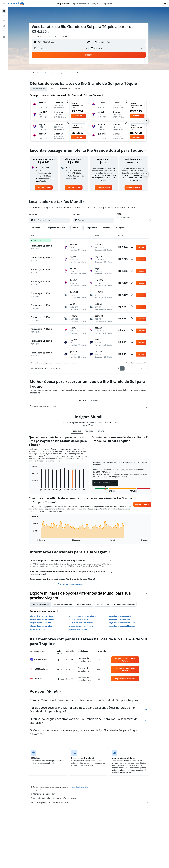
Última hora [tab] (65, 89)
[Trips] (4, 37)
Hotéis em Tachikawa (78, 629)
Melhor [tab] (53, 89)
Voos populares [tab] (103, 604)
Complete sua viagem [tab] (40, 604)
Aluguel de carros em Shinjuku (43, 619)
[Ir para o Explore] (4, 31)
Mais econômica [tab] (38, 89)
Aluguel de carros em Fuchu (120, 616)
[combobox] (38, 36)
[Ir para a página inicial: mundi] (16, 4)
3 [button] (132, 368)
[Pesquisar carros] (4, 21)
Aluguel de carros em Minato (42, 626)
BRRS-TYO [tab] (77, 431)
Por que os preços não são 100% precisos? (90, 802)
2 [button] (127, 368)
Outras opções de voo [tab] (63, 604)
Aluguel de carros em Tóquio (42, 616)
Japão (37, 73)
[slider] (149, 221)
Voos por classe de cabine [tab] (124, 604)
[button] (4, 4)
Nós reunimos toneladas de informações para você (90, 798)
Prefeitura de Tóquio (48, 73)
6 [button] (142, 368)
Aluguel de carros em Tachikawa (82, 616)
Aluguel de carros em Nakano (81, 623)
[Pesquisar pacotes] (4, 26)
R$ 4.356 (39, 31)
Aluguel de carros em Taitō (120, 619)
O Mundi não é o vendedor (90, 794)
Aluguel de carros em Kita (41, 623)
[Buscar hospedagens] (4, 16)
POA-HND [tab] (83, 400)
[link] (44, 187)
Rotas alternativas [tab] (84, 604)
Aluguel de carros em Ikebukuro (122, 623)
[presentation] (49, 32)
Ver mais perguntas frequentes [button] (71, 584)
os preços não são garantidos (78, 787)
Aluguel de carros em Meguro (81, 626)
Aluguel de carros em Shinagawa (122, 626)
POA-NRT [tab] (94, 400)
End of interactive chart (31, 489)
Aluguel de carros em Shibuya (81, 619)
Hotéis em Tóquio (37, 629)
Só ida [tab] (77, 89)
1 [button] (122, 368)
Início (30, 73)
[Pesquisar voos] (4, 11)
